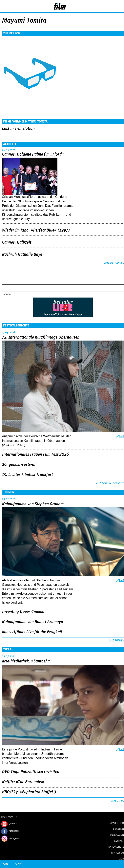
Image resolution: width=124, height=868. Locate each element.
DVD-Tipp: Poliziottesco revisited (31, 772)
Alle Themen (116, 641)
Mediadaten (117, 835)
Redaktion (118, 829)
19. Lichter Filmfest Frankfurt (27, 475)
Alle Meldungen (114, 263)
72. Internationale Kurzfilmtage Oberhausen (41, 337)
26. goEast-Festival (19, 465)
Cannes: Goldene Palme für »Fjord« (33, 154)
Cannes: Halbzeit (17, 242)
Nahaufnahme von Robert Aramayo (32, 622)
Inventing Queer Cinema (23, 612)
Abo (6, 864)
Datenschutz (116, 847)
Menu (5, 6)
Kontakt (119, 841)
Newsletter (117, 823)
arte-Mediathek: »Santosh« (26, 661)
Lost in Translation (18, 129)
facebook (14, 831)
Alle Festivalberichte (110, 483)
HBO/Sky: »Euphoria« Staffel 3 (29, 792)
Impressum (117, 853)
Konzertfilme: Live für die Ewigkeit (32, 632)
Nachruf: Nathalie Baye (22, 255)
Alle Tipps (118, 801)
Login (110, 7)
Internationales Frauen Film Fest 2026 (35, 455)
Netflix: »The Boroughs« (23, 782)
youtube (13, 824)
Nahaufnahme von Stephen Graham (33, 504)
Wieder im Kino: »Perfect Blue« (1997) (36, 230)
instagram (14, 838)
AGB (122, 859)
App (18, 864)
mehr (120, 436)
